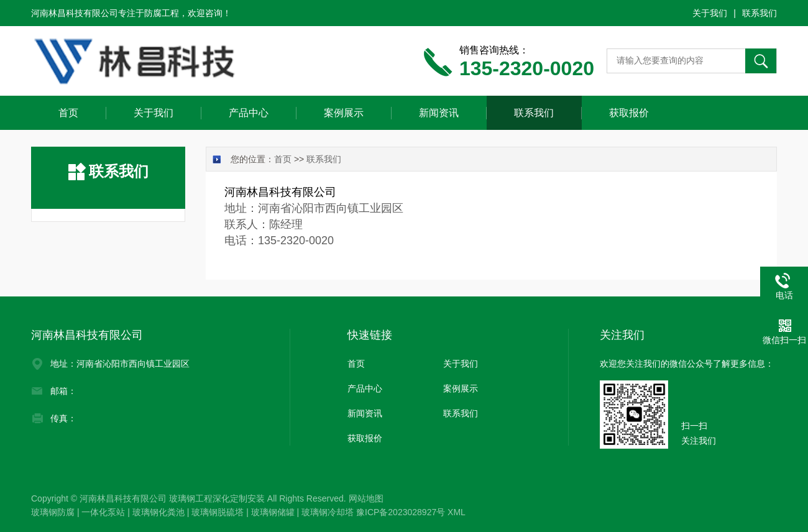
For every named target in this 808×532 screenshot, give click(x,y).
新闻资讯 (439, 113)
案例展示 (344, 113)
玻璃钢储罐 (273, 512)
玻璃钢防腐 (53, 512)
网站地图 (366, 498)
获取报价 (629, 113)
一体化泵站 (103, 512)
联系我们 (760, 13)
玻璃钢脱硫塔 (218, 512)
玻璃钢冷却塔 (328, 512)
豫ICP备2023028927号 (401, 512)
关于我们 (710, 13)
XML (457, 512)
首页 (68, 113)
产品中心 (249, 113)
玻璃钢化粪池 (158, 512)
